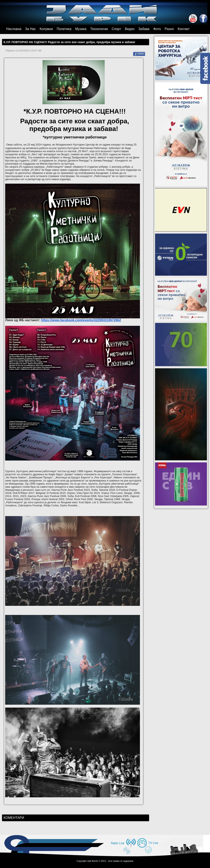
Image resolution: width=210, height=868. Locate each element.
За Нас (30, 29)
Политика (64, 29)
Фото (157, 29)
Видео (130, 29)
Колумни (46, 29)
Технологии (99, 29)
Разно (169, 29)
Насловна (14, 29)
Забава (144, 29)
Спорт (116, 29)
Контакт (184, 29)
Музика (81, 29)
